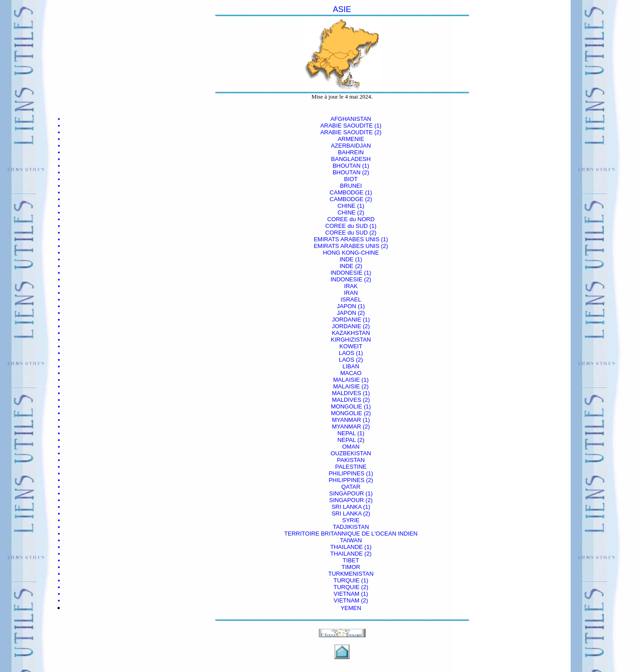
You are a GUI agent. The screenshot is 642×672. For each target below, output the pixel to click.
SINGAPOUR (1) (351, 493)
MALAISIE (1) (351, 380)
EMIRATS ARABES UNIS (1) (351, 239)
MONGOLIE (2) (351, 413)
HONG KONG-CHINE (351, 253)
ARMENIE (351, 139)
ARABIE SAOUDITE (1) (351, 126)
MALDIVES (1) (351, 393)
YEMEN (351, 608)
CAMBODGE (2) (351, 199)
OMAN (351, 447)
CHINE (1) (351, 206)
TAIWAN (351, 540)
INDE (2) (351, 266)
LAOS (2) (351, 360)
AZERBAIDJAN (351, 146)
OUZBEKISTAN (351, 453)
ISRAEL (351, 299)
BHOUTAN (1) (351, 166)
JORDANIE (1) (351, 320)
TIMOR (351, 567)
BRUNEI (351, 186)
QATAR (351, 487)
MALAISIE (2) (351, 386)
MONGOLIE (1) (351, 406)
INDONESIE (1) (351, 273)
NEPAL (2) (351, 440)
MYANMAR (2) (351, 427)
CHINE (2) (351, 212)
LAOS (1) (351, 353)
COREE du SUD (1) (351, 226)
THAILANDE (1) (351, 547)
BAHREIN (351, 152)
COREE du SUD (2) (351, 233)
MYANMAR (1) (351, 420)
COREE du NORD (351, 219)
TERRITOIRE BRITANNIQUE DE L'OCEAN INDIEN (351, 534)
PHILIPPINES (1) (351, 473)
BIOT (351, 179)
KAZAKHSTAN (351, 333)
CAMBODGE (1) (351, 192)
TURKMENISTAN (351, 574)
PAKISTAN (351, 460)
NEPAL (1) (351, 433)
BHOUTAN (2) (351, 172)
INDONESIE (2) (351, 279)
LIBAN (351, 366)
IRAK (351, 286)
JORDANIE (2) (351, 326)
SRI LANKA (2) (351, 513)
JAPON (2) (351, 313)
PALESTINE (351, 467)
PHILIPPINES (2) (351, 480)
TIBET (351, 560)
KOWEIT (351, 346)
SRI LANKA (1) (351, 507)
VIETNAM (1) (351, 594)
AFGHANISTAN (351, 119)
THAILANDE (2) (351, 554)
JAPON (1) (351, 306)
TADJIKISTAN (351, 527)
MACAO (351, 373)
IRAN (351, 293)
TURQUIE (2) (351, 587)
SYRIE (351, 520)
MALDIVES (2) (351, 400)
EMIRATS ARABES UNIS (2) (351, 246)
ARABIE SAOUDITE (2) (351, 132)
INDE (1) (351, 259)
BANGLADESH (351, 159)
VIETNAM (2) (351, 600)
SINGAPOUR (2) (351, 500)
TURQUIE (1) (351, 580)
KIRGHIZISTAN (351, 340)
